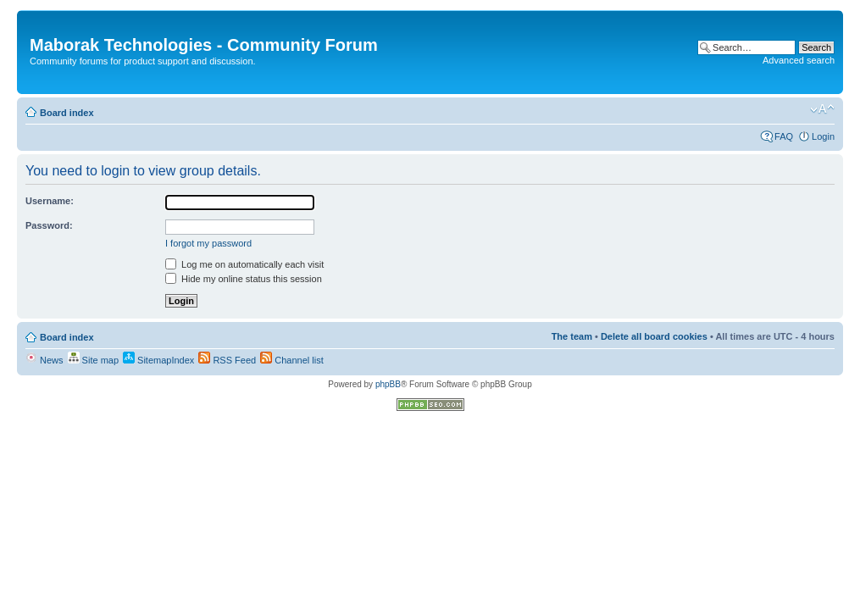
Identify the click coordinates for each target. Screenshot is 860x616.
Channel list (292, 360)
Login (823, 136)
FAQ (784, 136)
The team (572, 336)
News (44, 360)
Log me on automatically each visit (244, 264)
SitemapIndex (158, 360)
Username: (50, 201)
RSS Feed (227, 360)
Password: (49, 225)
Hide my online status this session (244, 279)
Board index (67, 113)
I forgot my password (208, 243)
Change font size (822, 109)
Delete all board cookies (654, 336)
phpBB (388, 384)
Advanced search (799, 60)
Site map (93, 360)
